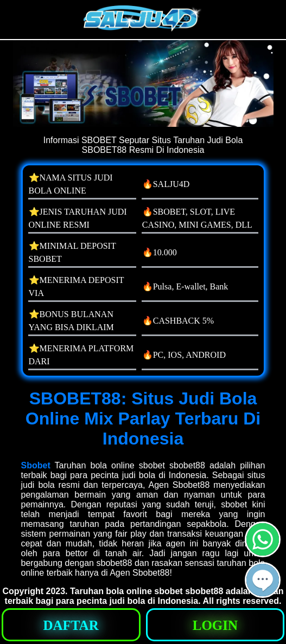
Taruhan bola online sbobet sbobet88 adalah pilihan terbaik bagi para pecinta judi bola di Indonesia (144, 596)
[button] (263, 580)
